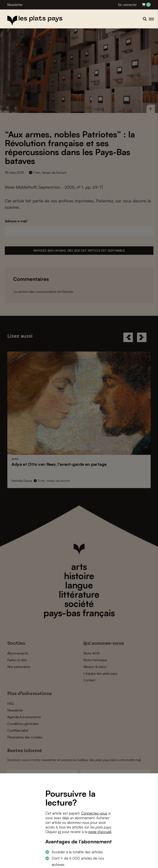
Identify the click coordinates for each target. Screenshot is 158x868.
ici (59, 832)
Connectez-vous (94, 813)
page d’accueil (100, 832)
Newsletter (15, 5)
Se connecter (127, 5)
